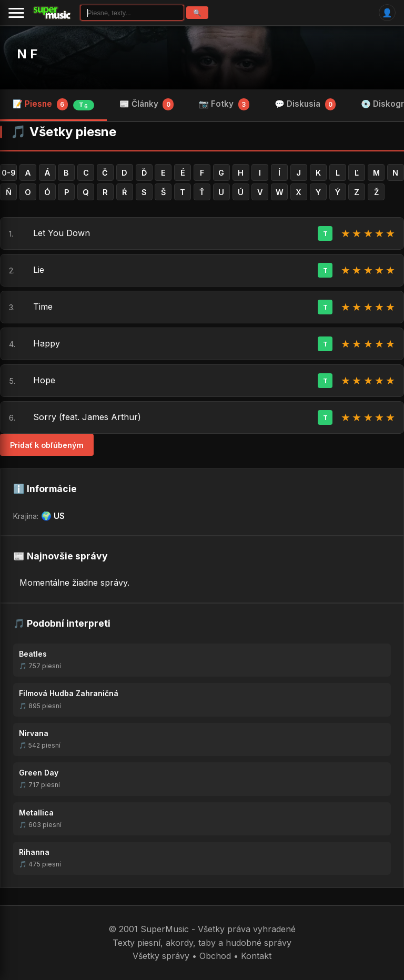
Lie (39, 270)
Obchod (215, 956)
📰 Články (147, 104)
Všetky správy (161, 956)
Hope (44, 380)
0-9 (9, 173)
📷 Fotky (224, 104)
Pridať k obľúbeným (47, 445)
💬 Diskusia (305, 104)
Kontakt (256, 956)
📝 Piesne (53, 105)
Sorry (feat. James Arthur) (87, 417)
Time (43, 307)
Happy (47, 343)
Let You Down (62, 233)
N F (27, 54)
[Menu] (16, 13)
